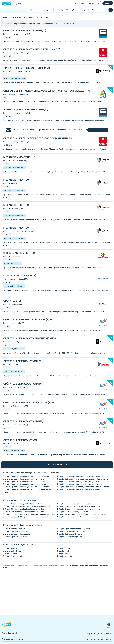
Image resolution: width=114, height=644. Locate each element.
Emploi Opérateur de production (18, 534)
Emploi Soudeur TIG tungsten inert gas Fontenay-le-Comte (29, 517)
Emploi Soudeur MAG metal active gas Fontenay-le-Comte (82, 514)
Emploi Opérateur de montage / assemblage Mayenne (80, 484)
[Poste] (40, 10)
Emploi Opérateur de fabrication (72, 531)
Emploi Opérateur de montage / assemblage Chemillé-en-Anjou (84, 476)
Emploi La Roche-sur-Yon (15, 551)
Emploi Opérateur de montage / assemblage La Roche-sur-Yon (84, 479)
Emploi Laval (64, 551)
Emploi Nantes (65, 554)
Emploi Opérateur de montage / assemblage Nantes (79, 489)
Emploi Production (24, 565)
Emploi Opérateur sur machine (17, 537)
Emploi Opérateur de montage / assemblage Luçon (25, 484)
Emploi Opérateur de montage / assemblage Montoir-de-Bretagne (28, 491)
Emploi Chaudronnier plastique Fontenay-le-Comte (26, 509)
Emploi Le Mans (11, 554)
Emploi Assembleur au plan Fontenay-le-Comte (24, 504)
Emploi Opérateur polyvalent (70, 534)
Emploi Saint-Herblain (14, 556)
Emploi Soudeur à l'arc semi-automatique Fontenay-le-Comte (30, 514)
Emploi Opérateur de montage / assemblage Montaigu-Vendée (84, 487)
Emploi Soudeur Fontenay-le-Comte (73, 512)
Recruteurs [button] (80, 3)
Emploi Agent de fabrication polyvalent (74, 529)
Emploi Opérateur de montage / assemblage (48, 565)
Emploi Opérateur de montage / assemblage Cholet (26, 479)
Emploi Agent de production (16, 531)
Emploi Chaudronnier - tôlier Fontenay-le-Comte (25, 512)
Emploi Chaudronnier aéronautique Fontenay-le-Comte (27, 506)
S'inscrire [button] (108, 3)
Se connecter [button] (95, 3)
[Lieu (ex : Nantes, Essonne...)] (67, 10)
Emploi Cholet (64, 548)
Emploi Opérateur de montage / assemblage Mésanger (27, 487)
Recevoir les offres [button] (98, 130)
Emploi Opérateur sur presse (70, 537)
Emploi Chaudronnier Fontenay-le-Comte (75, 504)
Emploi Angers (11, 548)
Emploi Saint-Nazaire (67, 556)
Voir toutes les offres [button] (57, 465)
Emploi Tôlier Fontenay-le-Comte (72, 517)
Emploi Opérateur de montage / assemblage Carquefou (27, 476)
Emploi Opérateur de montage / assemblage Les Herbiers (82, 482)
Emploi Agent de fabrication (16, 529)
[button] (7, 625)
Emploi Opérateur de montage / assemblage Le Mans (26, 482)
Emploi (13, 565)
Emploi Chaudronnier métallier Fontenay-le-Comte (79, 506)
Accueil (6, 565)
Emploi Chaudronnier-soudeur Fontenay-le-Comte (79, 509)
